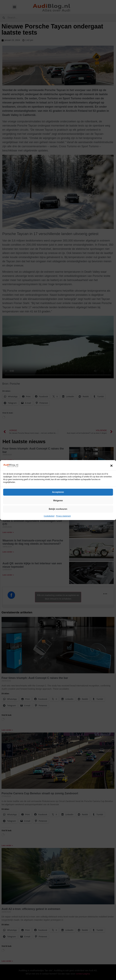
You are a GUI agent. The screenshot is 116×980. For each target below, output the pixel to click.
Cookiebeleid (49, 516)
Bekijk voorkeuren (58, 509)
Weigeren (58, 501)
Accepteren (58, 492)
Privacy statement (63, 516)
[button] (111, 466)
